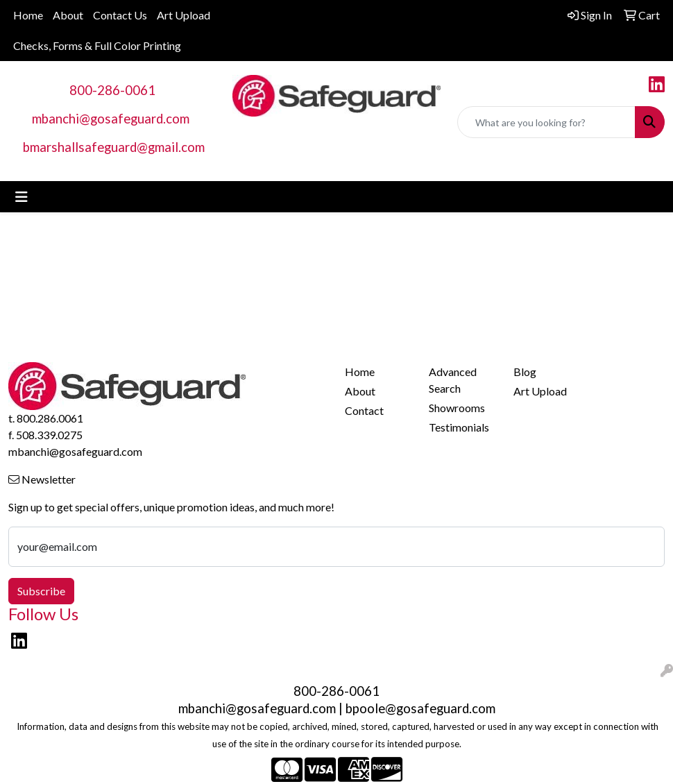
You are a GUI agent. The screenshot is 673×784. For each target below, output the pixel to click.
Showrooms (457, 408)
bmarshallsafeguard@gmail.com (114, 147)
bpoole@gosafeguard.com (420, 708)
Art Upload (184, 15)
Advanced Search (453, 380)
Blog (525, 372)
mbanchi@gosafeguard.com (111, 119)
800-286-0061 (112, 90)
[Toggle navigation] (22, 197)
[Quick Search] (546, 122)
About (68, 15)
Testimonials (459, 427)
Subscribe (41, 591)
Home (28, 15)
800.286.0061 (50, 418)
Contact (364, 410)
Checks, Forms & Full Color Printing (97, 45)
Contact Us (120, 15)
